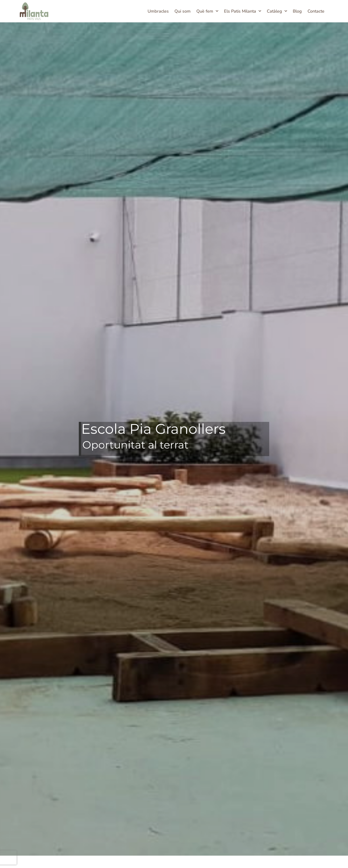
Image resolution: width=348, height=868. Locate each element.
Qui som (183, 11)
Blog (297, 11)
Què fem (207, 11)
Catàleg (277, 11)
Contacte (316, 11)
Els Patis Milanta (243, 11)
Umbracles (158, 11)
